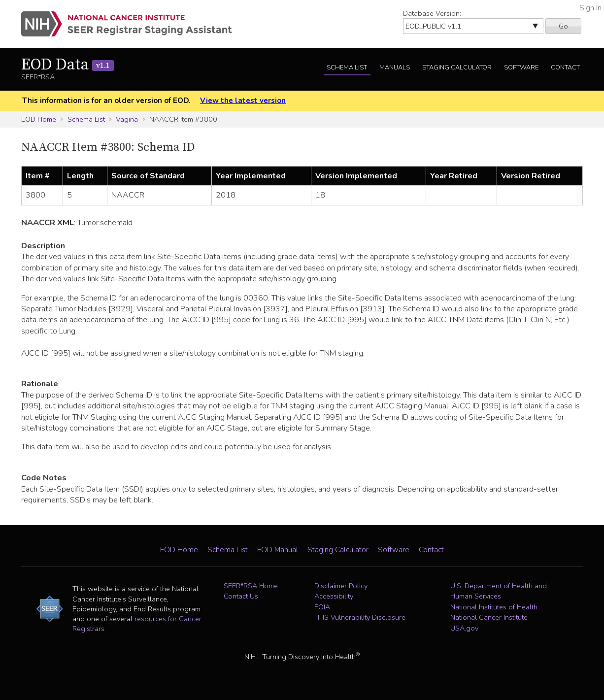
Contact (565, 67)
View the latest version (243, 100)
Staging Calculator (457, 67)
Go (563, 26)
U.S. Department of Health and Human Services (499, 591)
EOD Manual (278, 550)
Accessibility (334, 596)
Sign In (590, 8)
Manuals (395, 67)
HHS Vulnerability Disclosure (360, 617)
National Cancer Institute (489, 617)
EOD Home (39, 119)
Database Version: (432, 13)
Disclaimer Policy (341, 586)
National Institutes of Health (494, 607)
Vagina (127, 119)
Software (521, 67)
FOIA (322, 607)
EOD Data (67, 65)
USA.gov (464, 628)
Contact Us (241, 596)
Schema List (347, 67)
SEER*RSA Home (251, 586)
